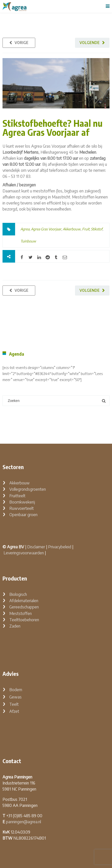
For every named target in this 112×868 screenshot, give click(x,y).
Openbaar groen (23, 515)
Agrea (25, 229)
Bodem (16, 690)
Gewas (15, 697)
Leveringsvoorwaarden (24, 553)
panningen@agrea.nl (24, 822)
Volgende (90, 43)
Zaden (15, 626)
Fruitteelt (17, 496)
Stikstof (97, 229)
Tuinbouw (28, 241)
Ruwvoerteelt (22, 508)
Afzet (14, 711)
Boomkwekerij (22, 502)
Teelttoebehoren (24, 620)
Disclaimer (36, 547)
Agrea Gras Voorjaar (46, 229)
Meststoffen (21, 613)
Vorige (22, 43)
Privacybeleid (60, 547)
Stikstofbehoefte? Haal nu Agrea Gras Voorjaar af (52, 128)
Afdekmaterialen (24, 601)
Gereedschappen (24, 607)
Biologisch (18, 594)
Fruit (86, 229)
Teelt (14, 704)
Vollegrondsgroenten (28, 489)
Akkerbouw (72, 229)
